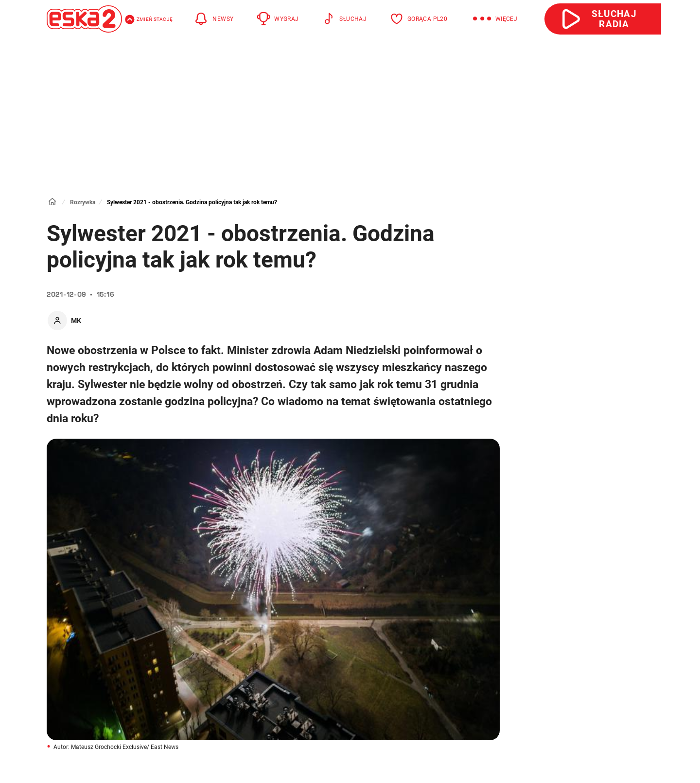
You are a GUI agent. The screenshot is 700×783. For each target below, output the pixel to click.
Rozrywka (83, 202)
